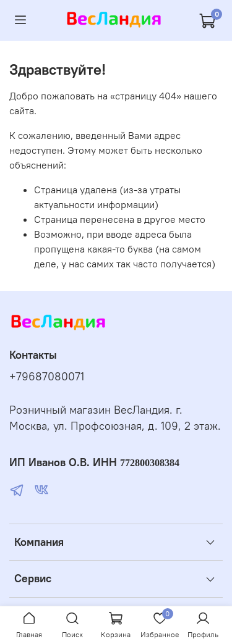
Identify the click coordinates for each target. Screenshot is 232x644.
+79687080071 (47, 377)
